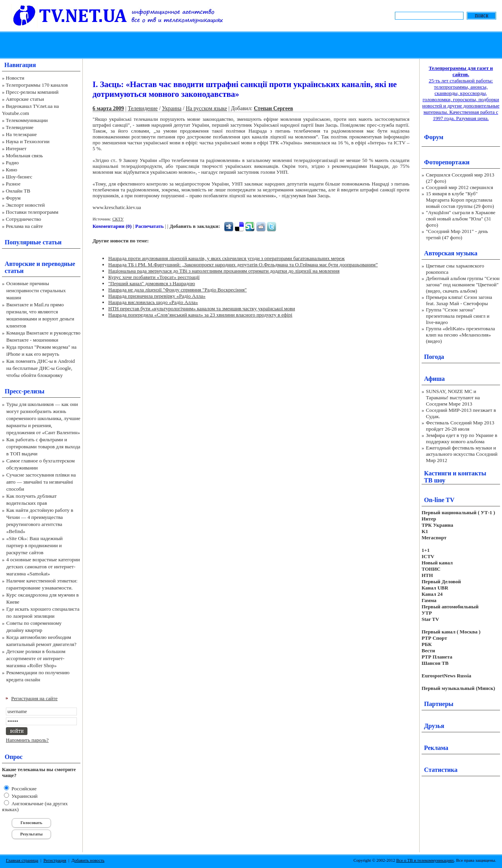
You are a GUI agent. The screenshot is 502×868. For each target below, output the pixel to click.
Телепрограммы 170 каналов (37, 85)
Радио (12, 163)
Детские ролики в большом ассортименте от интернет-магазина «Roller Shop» (36, 658)
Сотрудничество (24, 219)
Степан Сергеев (273, 108)
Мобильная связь (24, 156)
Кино (12, 170)
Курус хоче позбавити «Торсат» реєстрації (154, 277)
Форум (13, 198)
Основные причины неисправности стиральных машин (36, 290)
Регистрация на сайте (35, 698)
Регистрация (55, 860)
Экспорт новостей (25, 205)
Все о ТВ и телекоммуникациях (425, 860)
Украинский (24, 796)
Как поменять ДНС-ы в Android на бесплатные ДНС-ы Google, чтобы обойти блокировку (41, 368)
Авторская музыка (451, 253)
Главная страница (22, 860)
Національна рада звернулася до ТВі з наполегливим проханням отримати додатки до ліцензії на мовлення (224, 271)
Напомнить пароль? (27, 740)
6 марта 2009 (108, 108)
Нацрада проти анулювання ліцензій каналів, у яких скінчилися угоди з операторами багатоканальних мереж (226, 258)
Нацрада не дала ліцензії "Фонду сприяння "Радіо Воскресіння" (177, 290)
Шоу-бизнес (19, 177)
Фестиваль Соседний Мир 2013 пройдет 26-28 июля (460, 426)
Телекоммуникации (27, 120)
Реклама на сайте (25, 226)
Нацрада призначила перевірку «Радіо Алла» (157, 296)
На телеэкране (21, 134)
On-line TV (439, 500)
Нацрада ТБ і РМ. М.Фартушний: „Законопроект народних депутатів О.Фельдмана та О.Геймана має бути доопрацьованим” (243, 265)
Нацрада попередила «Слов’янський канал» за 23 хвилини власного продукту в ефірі (200, 315)
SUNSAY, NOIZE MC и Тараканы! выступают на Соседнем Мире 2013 (453, 398)
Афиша (434, 379)
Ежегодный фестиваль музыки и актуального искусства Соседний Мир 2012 (462, 454)
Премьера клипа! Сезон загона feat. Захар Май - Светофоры (459, 300)
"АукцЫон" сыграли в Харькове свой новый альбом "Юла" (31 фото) (461, 219)
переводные (58, 264)
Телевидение (20, 127)
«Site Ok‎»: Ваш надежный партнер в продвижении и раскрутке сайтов (35, 545)
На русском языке (206, 108)
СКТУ (118, 219)
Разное (13, 184)
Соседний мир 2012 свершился (459, 187)
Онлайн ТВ (18, 191)
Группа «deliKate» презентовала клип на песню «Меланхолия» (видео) (460, 335)
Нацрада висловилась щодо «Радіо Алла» (153, 302)
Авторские (20, 264)
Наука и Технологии (28, 141)
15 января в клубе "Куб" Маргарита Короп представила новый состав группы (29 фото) (460, 200)
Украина (172, 108)
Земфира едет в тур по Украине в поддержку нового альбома (462, 438)
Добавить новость (88, 860)
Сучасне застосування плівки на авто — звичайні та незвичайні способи (41, 482)
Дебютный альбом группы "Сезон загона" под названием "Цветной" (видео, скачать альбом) (463, 285)
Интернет (16, 148)
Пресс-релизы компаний (32, 92)
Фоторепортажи (447, 162)
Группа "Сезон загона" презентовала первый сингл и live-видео (458, 316)
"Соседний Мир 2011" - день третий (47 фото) (457, 234)
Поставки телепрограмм (32, 212)
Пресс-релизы (25, 391)
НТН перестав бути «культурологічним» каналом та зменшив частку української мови (202, 308)
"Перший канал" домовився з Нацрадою (152, 283)
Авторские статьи (25, 99)
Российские (23, 789)
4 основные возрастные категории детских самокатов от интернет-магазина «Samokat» (43, 567)
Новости (15, 78)
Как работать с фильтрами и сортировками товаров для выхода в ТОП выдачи (43, 447)
